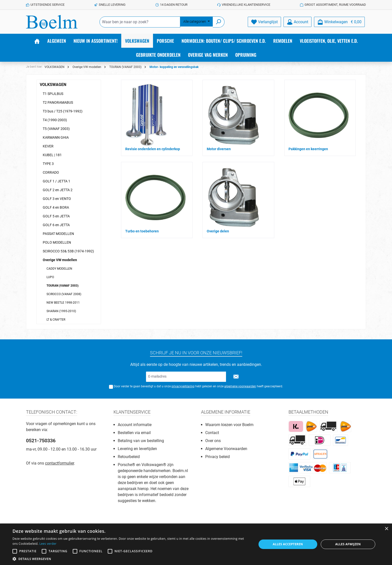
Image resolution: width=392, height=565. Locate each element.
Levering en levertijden (137, 449)
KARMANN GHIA (56, 137)
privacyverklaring (183, 386)
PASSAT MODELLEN (58, 234)
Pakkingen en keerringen (308, 149)
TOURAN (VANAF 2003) (62, 286)
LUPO (50, 277)
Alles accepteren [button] (288, 544)
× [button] (386, 529)
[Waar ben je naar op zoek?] (140, 22)
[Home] (37, 41)
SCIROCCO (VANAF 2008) (64, 294)
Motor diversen (219, 149)
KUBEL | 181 (52, 155)
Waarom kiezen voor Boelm (229, 425)
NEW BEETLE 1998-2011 (63, 303)
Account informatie (135, 425)
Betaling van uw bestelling (141, 441)
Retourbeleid (129, 457)
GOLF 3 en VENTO (57, 199)
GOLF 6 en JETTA (56, 225)
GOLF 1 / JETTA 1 (56, 181)
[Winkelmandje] (339, 22)
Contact (212, 433)
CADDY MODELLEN (59, 269)
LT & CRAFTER (56, 320)
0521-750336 (41, 441)
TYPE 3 (48, 164)
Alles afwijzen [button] (348, 544)
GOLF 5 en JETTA (56, 216)
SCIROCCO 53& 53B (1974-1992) (68, 251)
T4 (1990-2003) (55, 120)
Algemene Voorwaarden (226, 449)
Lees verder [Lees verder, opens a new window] (48, 544)
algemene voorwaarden (240, 386)
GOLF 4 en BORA (56, 207)
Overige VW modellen (60, 260)
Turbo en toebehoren (142, 231)
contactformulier (59, 463)
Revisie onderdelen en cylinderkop (153, 149)
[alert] (196, 544)
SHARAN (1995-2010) (61, 311)
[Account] (297, 22)
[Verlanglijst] (264, 22)
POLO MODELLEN (57, 242)
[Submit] (236, 377)
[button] (131, 559)
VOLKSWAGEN (53, 85)
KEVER (48, 146)
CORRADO (51, 172)
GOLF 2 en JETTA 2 (58, 190)
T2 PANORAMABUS (58, 102)
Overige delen (218, 231)
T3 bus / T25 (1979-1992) (63, 111)
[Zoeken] (219, 22)
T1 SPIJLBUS (53, 94)
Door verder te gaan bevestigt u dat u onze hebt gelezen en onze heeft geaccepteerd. (198, 386)
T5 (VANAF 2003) (56, 129)
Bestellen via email (134, 433)
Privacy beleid (217, 457)
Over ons (213, 441)
